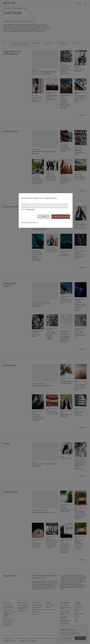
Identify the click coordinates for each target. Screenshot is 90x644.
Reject (44, 217)
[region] (46, 210)
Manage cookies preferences (30, 222)
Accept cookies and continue (61, 217)
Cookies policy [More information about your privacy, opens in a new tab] (30, 209)
